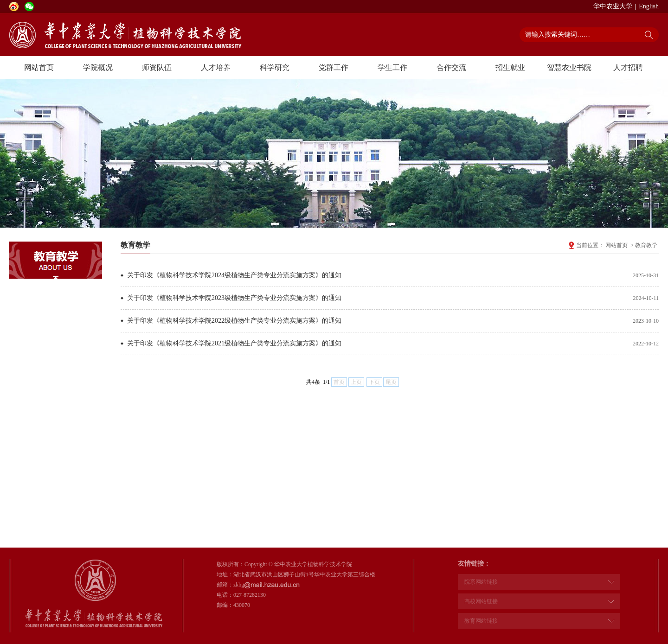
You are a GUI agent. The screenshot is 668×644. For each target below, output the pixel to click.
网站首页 (39, 67)
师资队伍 (157, 67)
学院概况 (98, 67)
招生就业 (510, 67)
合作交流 (451, 67)
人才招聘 (628, 67)
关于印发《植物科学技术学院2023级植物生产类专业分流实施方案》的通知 (234, 298)
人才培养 (216, 67)
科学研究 (275, 67)
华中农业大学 (613, 6)
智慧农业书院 (569, 67)
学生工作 (392, 67)
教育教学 (646, 245)
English (649, 6)
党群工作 (334, 67)
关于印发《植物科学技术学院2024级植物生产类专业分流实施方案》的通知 (234, 275)
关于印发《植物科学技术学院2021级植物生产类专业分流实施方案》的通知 (234, 343)
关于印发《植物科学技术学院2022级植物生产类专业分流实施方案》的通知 (234, 321)
